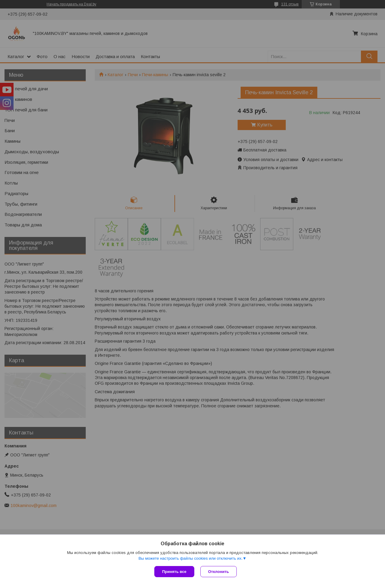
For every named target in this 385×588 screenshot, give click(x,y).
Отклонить (219, 572)
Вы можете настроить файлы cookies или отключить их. (190, 558)
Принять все (174, 572)
